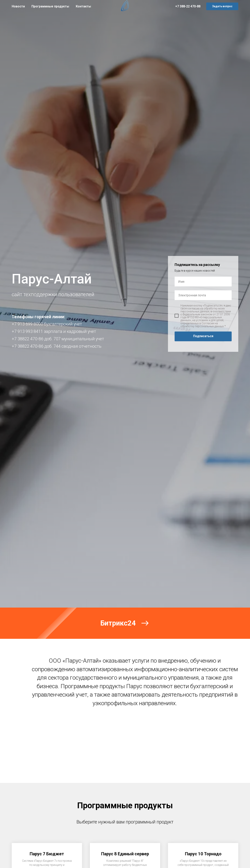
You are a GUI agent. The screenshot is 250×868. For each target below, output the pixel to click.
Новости (18, 6)
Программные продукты (50, 6)
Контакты (83, 6)
